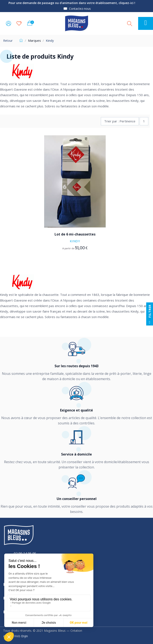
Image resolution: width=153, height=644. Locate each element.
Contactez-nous (80, 9)
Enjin (25, 636)
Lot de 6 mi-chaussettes (75, 234)
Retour (8, 41)
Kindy (75, 241)
